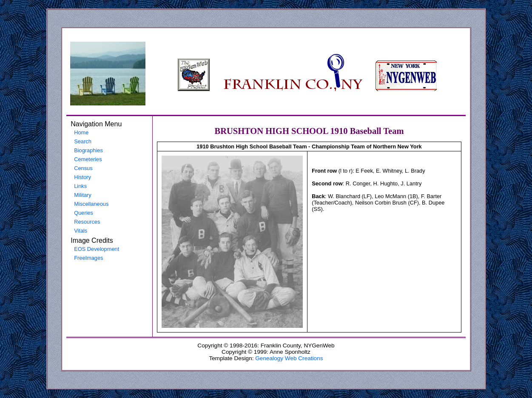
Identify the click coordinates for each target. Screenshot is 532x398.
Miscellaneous (91, 204)
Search (83, 141)
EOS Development (97, 249)
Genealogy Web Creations (289, 358)
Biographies (88, 150)
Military (83, 195)
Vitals (81, 231)
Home (81, 132)
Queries (84, 213)
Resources (87, 222)
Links (80, 186)
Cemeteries (88, 159)
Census (83, 168)
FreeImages (88, 258)
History (83, 177)
